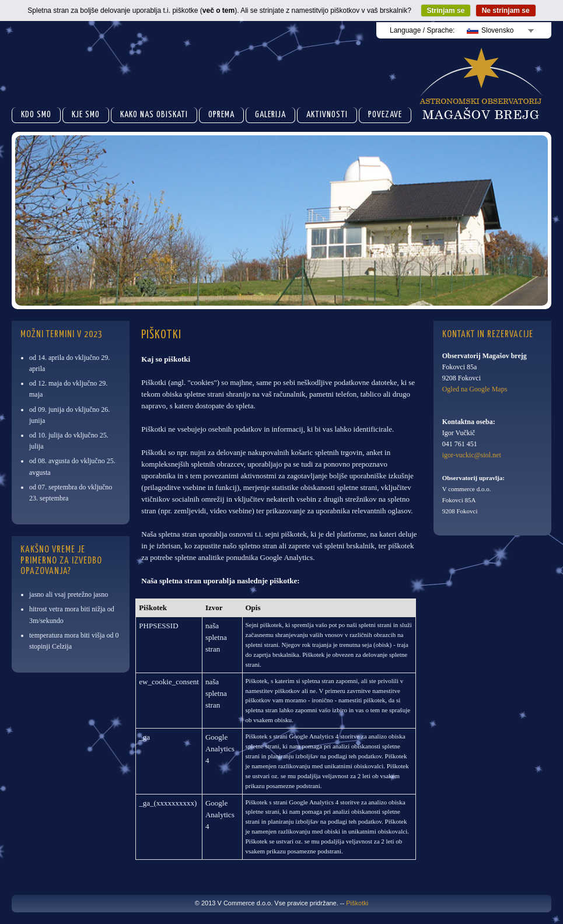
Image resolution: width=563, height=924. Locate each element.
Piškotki (357, 903)
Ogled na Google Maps (475, 389)
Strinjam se (446, 10)
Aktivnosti (327, 115)
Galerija (270, 115)
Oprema (221, 115)
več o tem (218, 10)
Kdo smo (36, 115)
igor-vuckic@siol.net (472, 455)
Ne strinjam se (506, 10)
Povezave (385, 115)
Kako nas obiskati (154, 115)
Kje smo (86, 115)
